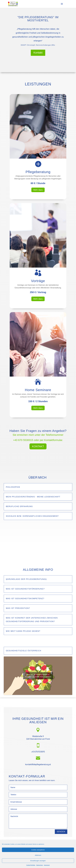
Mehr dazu (38, 190)
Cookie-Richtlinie (31, 865)
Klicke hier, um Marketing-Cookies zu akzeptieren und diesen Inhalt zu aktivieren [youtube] (38, 676)
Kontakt (38, 53)
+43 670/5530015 (38, 752)
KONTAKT (38, 446)
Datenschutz (40, 865)
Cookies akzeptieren (38, 850)
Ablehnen (38, 855)
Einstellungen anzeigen (38, 861)
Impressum (47, 865)
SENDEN (61, 832)
